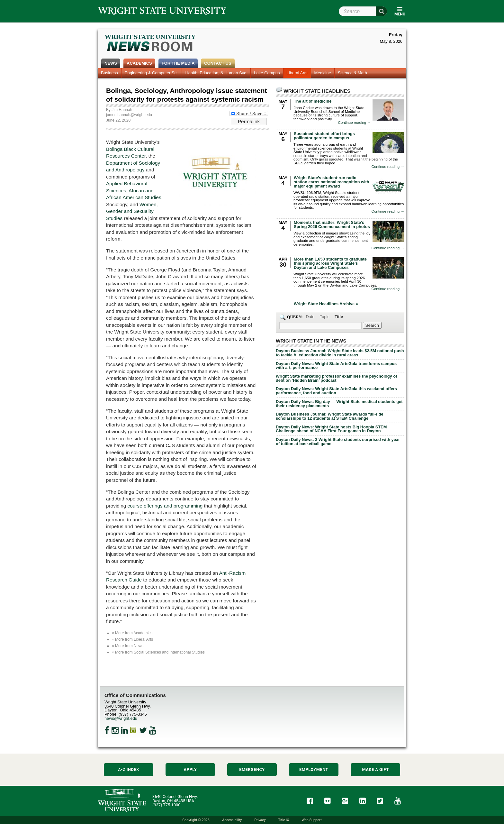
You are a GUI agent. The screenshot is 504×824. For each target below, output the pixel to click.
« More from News (128, 646)
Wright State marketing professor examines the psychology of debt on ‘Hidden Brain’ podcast (336, 378)
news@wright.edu (121, 718)
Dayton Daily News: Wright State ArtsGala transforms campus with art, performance (336, 366)
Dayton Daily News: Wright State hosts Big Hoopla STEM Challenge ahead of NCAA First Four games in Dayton (331, 429)
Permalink (249, 121)
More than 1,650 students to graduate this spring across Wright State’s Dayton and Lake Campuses (330, 263)
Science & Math (352, 73)
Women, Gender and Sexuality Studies (132, 211)
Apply (190, 769)
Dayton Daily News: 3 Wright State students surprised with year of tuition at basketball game (338, 442)
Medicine (323, 73)
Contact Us (218, 63)
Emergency (252, 769)
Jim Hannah (122, 110)
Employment (314, 769)
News (111, 63)
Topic (325, 317)
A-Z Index (129, 769)
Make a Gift (375, 769)
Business (109, 73)
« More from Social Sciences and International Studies (158, 652)
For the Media (178, 63)
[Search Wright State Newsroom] (372, 325)
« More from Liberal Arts (132, 639)
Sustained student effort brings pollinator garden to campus (324, 136)
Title (339, 317)
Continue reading (355, 123)
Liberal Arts (297, 73)
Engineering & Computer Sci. (152, 73)
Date (310, 317)
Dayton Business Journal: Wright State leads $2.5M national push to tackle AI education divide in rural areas (340, 353)
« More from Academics (132, 633)
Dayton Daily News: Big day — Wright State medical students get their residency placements (339, 404)
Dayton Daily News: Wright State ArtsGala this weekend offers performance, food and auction (336, 391)
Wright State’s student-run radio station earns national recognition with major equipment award (332, 182)
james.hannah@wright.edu (129, 115)
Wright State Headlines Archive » (326, 304)
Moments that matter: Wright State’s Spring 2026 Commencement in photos (332, 224)
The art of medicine (313, 101)
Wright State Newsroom (151, 44)
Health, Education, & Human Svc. (216, 73)
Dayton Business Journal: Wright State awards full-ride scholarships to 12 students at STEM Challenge (330, 416)
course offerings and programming (165, 506)
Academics (139, 63)
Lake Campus (267, 73)
